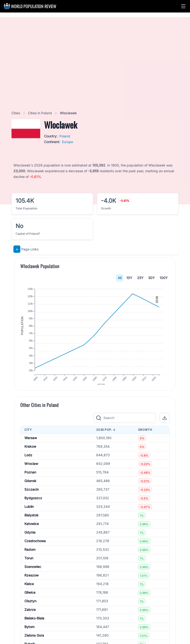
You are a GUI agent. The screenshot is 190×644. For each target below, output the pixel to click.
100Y (164, 278)
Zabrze (30, 614)
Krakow (30, 450)
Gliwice (30, 596)
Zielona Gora (34, 639)
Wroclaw (31, 468)
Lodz (28, 459)
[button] (183, 6)
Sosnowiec (33, 571)
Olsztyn (30, 605)
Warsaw (31, 442)
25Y (140, 278)
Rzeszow (31, 579)
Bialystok (31, 519)
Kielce (29, 588)
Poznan (30, 476)
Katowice (32, 528)
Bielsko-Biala (34, 622)
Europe (67, 142)
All (120, 278)
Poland (65, 136)
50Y (152, 278)
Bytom (29, 631)
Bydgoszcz (33, 502)
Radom (30, 553)
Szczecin (32, 493)
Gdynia (30, 536)
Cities (16, 113)
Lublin (29, 511)
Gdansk (30, 485)
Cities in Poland (40, 113)
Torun (29, 562)
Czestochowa (35, 545)
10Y (129, 278)
